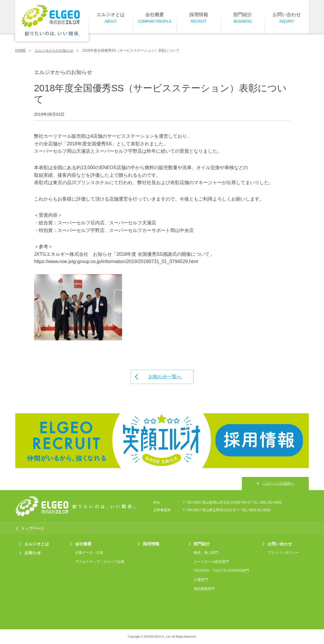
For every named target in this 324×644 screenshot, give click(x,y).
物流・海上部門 (206, 553)
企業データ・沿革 (89, 553)
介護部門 (201, 580)
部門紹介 (243, 18)
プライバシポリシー (283, 553)
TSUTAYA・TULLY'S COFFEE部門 (221, 571)
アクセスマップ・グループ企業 (100, 562)
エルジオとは (111, 18)
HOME (21, 51)
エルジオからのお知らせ (54, 51)
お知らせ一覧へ (165, 377)
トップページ (33, 528)
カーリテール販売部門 (211, 562)
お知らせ (33, 553)
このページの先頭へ (278, 483)
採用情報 (199, 18)
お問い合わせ (287, 18)
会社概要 (155, 18)
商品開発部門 (204, 589)
